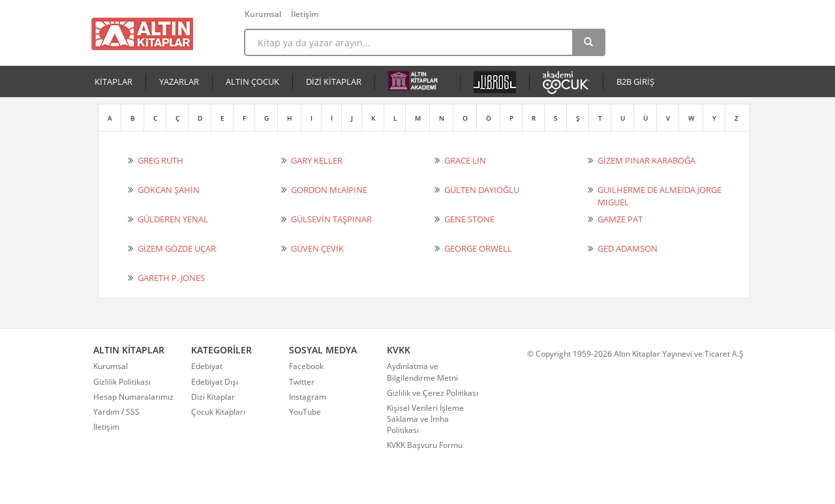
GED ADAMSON (628, 248)
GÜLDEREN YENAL (173, 219)
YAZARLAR (179, 82)
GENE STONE (469, 219)
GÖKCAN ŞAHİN (169, 190)
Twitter (302, 382)
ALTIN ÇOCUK (252, 82)
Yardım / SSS (116, 412)
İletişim (305, 14)
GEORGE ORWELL (478, 248)
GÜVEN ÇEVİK (317, 248)
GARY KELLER (317, 160)
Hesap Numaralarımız (133, 397)
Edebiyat (207, 366)
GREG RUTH (160, 160)
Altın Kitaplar (142, 34)
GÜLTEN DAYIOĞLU (482, 190)
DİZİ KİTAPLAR (334, 82)
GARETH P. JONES (171, 278)
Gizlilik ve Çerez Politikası (433, 393)
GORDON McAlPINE (329, 190)
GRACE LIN (465, 160)
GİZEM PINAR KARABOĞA (646, 160)
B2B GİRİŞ (635, 82)
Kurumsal (263, 14)
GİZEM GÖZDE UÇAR (177, 248)
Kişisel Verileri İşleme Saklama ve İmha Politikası (425, 419)
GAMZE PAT (620, 219)
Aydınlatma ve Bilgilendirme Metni (422, 372)
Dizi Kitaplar (213, 397)
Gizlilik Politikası (122, 382)
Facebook (306, 366)
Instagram (308, 397)
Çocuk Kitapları (218, 412)
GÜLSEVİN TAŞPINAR (331, 219)
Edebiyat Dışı (215, 382)
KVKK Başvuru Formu (425, 445)
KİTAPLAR (114, 82)
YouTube (305, 412)
